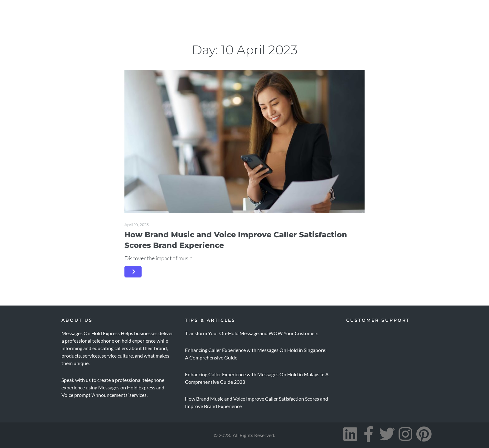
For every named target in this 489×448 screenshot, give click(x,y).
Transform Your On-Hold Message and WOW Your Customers (252, 333)
